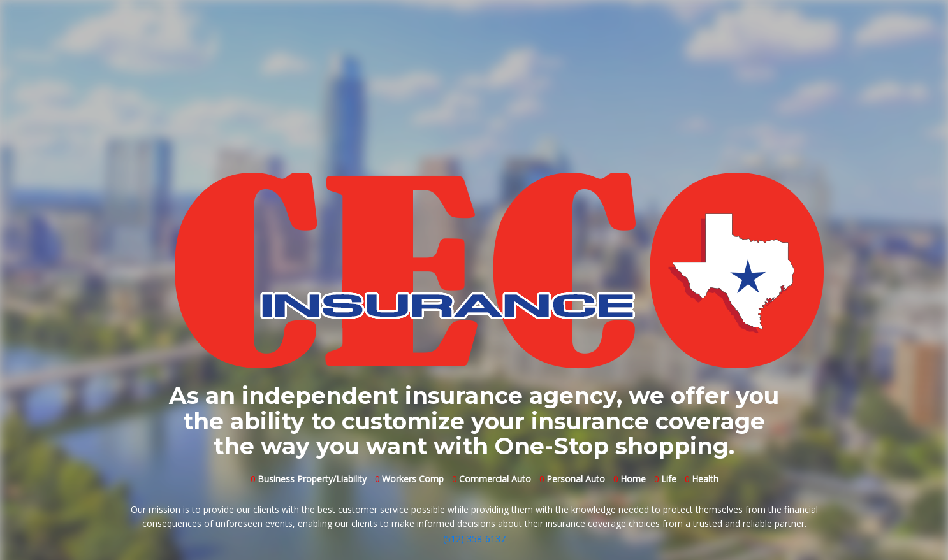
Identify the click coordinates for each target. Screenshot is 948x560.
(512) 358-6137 (474, 539)
